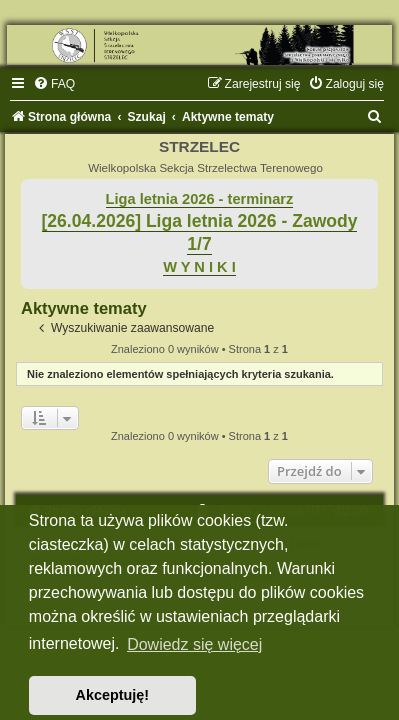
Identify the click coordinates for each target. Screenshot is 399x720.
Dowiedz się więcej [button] (194, 644)
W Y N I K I (199, 267)
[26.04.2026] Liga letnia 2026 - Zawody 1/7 (200, 232)
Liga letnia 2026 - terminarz (200, 199)
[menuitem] (54, 84)
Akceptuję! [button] (113, 695)
